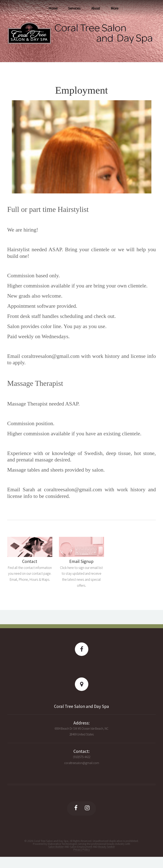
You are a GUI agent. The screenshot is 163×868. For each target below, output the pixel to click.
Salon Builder (56, 847)
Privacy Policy (82, 850)
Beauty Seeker (107, 847)
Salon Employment (81, 847)
